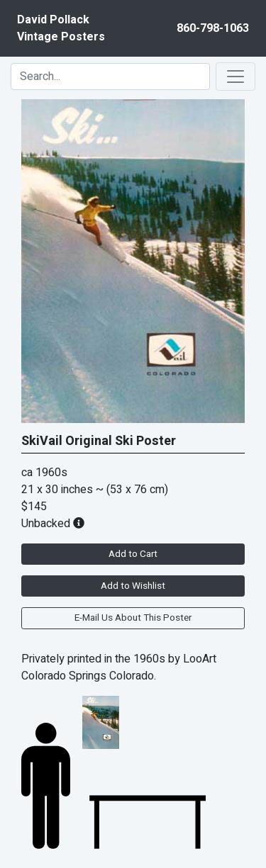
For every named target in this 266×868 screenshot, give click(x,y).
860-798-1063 (213, 28)
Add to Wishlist (133, 586)
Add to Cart (133, 554)
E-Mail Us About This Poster (133, 618)
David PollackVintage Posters (61, 28)
